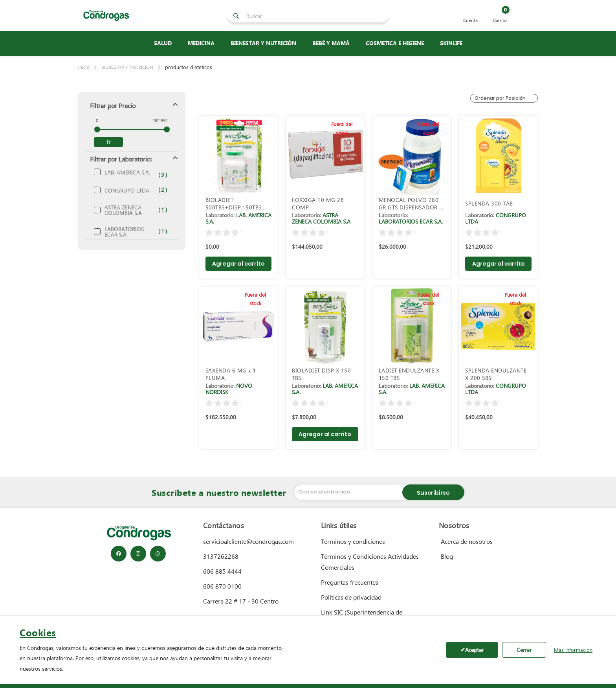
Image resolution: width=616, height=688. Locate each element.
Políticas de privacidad (351, 597)
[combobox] (315, 16)
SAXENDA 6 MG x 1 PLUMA (231, 374)
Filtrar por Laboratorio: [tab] (121, 159)
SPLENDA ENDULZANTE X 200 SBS (496, 374)
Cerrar (524, 650)
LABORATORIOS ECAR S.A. (129, 232)
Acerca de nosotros (467, 541)
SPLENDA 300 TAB (489, 203)
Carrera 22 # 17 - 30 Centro (241, 601)
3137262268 (221, 556)
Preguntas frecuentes (350, 582)
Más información (573, 650)
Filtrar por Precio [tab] (113, 105)
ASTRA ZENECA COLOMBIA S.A (129, 210)
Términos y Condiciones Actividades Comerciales (370, 562)
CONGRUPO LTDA (129, 191)
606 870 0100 (222, 586)
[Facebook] (119, 554)
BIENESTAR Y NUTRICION (127, 67)
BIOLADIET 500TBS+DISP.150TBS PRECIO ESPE (234, 204)
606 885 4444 (222, 571)
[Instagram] (138, 554)
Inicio (84, 67)
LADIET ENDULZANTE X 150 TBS (409, 374)
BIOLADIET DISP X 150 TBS (321, 374)
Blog (447, 556)
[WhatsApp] (158, 554)
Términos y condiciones (353, 541)
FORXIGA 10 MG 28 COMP (318, 204)
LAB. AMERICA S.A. (129, 172)
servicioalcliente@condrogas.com (248, 541)
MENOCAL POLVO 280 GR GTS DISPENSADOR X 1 (411, 204)
